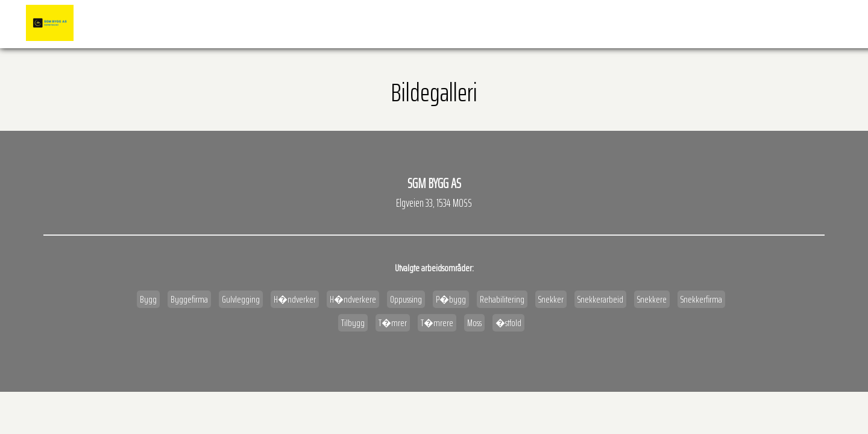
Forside (480, 24)
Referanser (531, 24)
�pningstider (654, 24)
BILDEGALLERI (590, 24)
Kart (707, 24)
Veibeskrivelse (759, 24)
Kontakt (819, 24)
